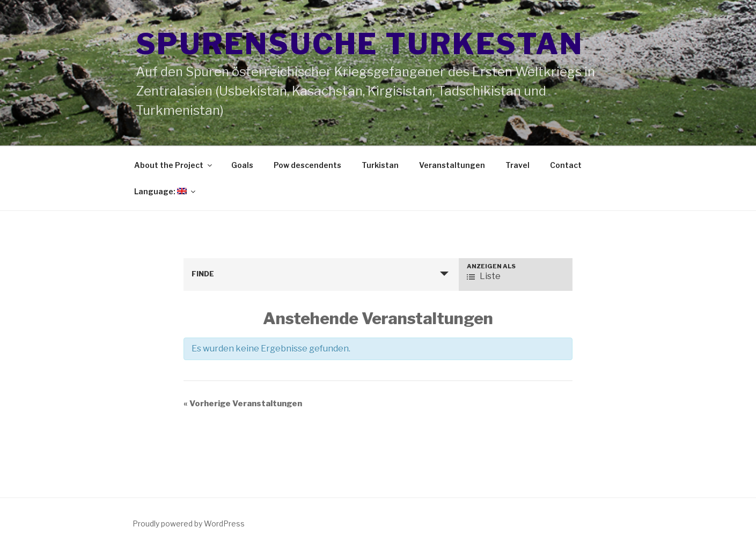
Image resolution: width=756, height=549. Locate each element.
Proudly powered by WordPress (189, 524)
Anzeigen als (491, 266)
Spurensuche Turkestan (359, 44)
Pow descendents (307, 165)
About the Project (174, 165)
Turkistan (380, 165)
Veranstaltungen (452, 165)
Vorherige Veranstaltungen (243, 404)
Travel (518, 165)
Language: (166, 191)
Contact (566, 165)
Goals (242, 165)
